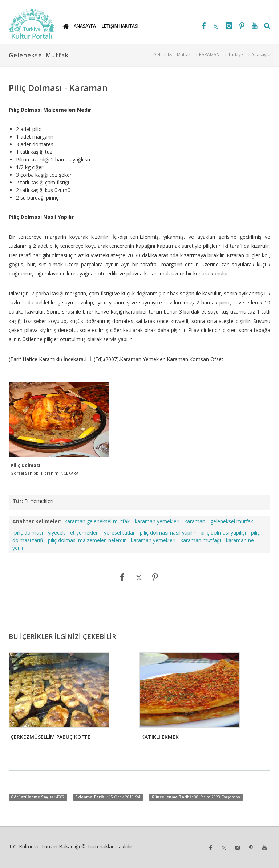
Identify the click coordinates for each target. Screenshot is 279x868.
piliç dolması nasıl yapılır (168, 533)
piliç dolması (29, 533)
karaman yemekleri (157, 521)
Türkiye (236, 55)
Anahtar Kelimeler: (37, 521)
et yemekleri (84, 533)
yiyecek (56, 533)
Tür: (18, 501)
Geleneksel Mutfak (172, 55)
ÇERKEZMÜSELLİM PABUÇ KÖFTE (50, 737)
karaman (195, 521)
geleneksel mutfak (232, 521)
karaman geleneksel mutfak (97, 521)
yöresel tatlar (119, 533)
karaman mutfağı (201, 540)
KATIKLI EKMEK (160, 737)
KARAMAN (209, 55)
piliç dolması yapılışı (223, 533)
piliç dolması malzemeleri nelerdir (87, 540)
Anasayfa (261, 55)
